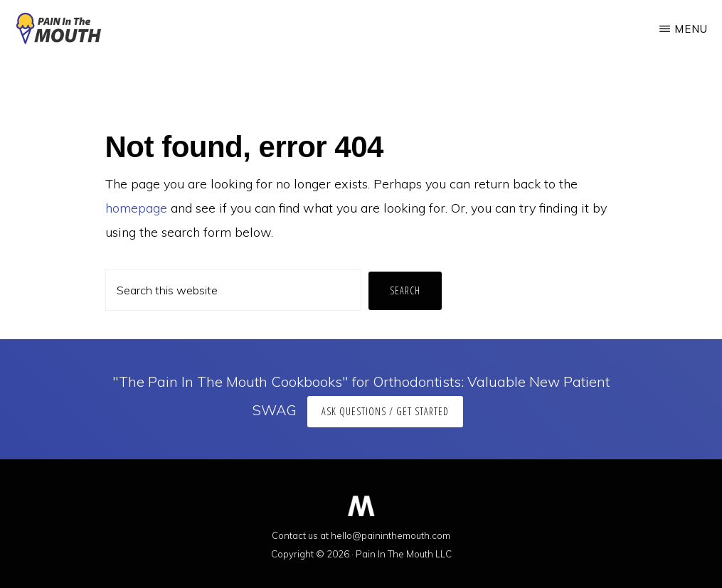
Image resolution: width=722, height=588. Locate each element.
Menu (691, 29)
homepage (136, 208)
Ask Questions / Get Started (385, 411)
